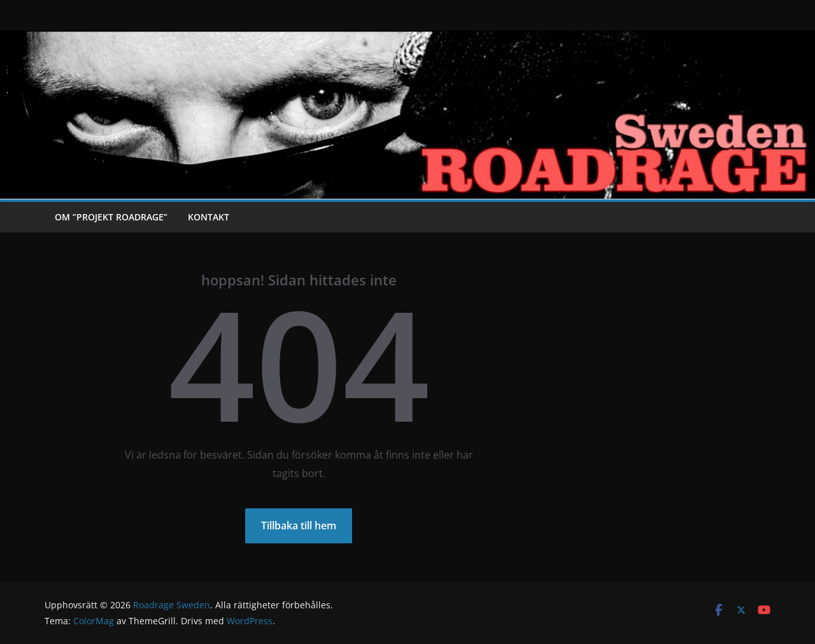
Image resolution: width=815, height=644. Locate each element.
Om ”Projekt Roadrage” (111, 217)
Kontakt (209, 217)
